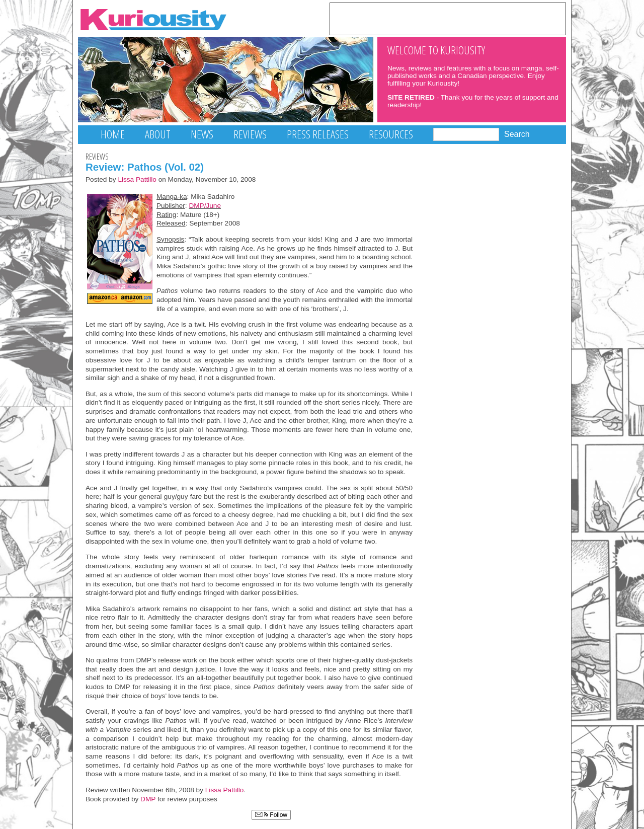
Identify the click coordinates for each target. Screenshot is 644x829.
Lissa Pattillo (137, 179)
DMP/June (205, 206)
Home (113, 134)
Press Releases (318, 134)
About (158, 134)
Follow (271, 815)
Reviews (250, 134)
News (202, 134)
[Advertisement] (448, 18)
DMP (148, 799)
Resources (391, 134)
